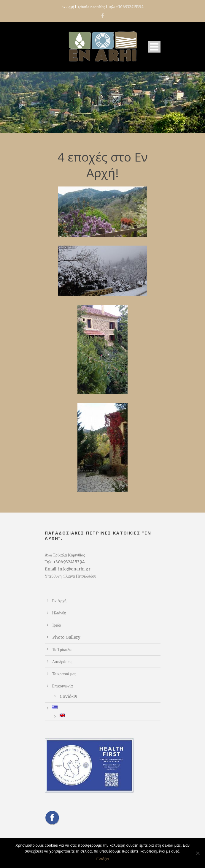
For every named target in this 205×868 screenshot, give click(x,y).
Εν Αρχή (59, 601)
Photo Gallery (66, 637)
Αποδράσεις (62, 662)
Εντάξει (102, 859)
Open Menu (154, 47)
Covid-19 (69, 696)
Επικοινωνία (63, 686)
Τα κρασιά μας (64, 674)
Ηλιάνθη (59, 613)
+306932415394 (130, 7)
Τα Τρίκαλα (62, 649)
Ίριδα (57, 625)
